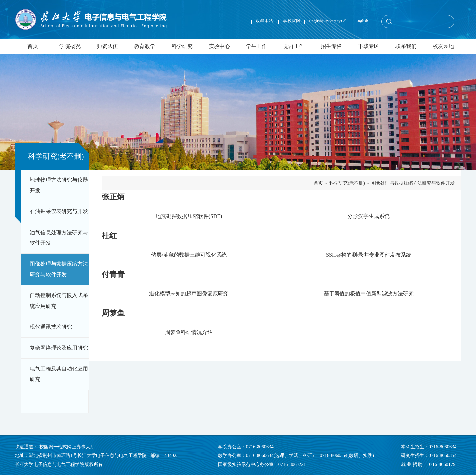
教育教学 (145, 46)
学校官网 (292, 21)
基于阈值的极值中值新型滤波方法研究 (369, 294)
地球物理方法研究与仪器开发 (59, 185)
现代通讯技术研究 (51, 327)
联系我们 (406, 46)
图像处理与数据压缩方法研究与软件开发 (59, 269)
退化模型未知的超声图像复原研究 (189, 294)
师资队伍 (107, 46)
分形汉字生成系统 (369, 216)
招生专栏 (331, 46)
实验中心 (219, 46)
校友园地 (443, 46)
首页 (33, 46)
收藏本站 (265, 21)
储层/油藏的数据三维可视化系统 (189, 255)
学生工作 (257, 46)
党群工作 (294, 46)
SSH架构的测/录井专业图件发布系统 (369, 255)
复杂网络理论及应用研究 (59, 348)
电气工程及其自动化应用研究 (59, 374)
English (362, 21)
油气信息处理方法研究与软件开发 (59, 238)
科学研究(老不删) (347, 183)
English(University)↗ (328, 21)
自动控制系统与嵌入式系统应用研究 (59, 301)
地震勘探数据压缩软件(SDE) (189, 216)
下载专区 (369, 46)
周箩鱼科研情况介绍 (189, 332)
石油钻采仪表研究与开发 (59, 211)
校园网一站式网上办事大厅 (67, 447)
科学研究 (182, 46)
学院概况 (70, 46)
